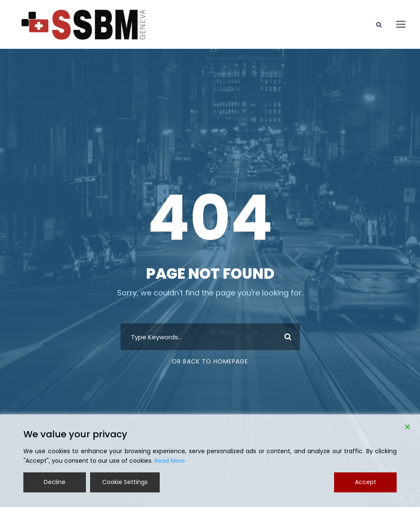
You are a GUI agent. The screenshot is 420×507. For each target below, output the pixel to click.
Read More (170, 461)
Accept (366, 482)
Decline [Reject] (55, 482)
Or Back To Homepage (210, 361)
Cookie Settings (125, 482)
